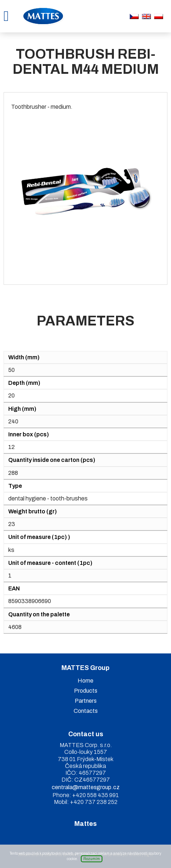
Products (86, 691)
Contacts (86, 711)
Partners (86, 701)
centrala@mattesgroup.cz (86, 787)
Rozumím (92, 859)
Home (85, 681)
